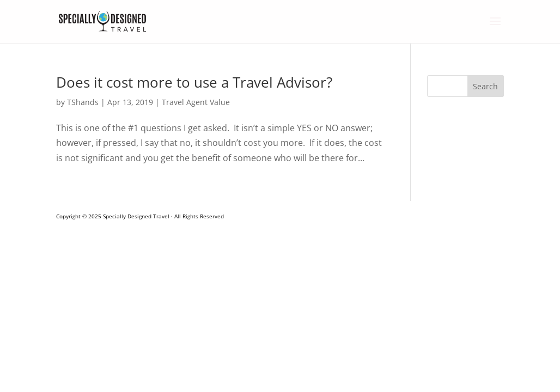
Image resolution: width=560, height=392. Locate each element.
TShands (83, 102)
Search (485, 86)
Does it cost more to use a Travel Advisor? (194, 82)
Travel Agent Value (196, 102)
